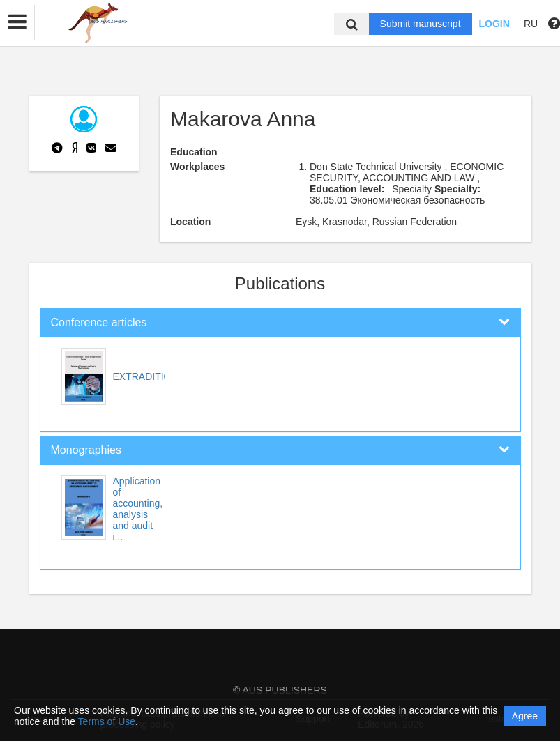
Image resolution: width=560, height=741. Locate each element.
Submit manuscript (421, 24)
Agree (525, 716)
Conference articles (99, 322)
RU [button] (531, 24)
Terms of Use (107, 721)
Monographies (86, 450)
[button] (17, 22)
